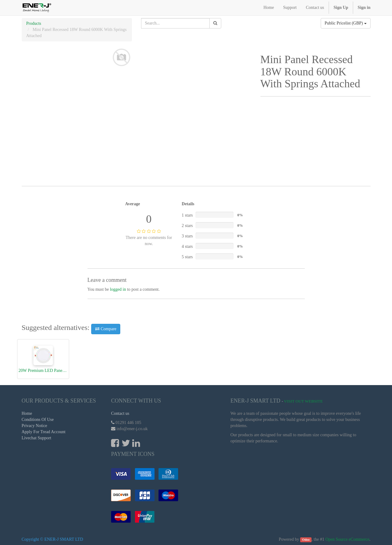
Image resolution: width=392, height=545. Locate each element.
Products (34, 23)
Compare (106, 329)
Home (27, 413)
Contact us (120, 413)
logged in (118, 289)
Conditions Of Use (38, 420)
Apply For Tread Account (44, 432)
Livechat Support (37, 438)
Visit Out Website (303, 401)
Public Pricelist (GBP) (346, 23)
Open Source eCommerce (347, 539)
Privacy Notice (35, 426)
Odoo (306, 540)
